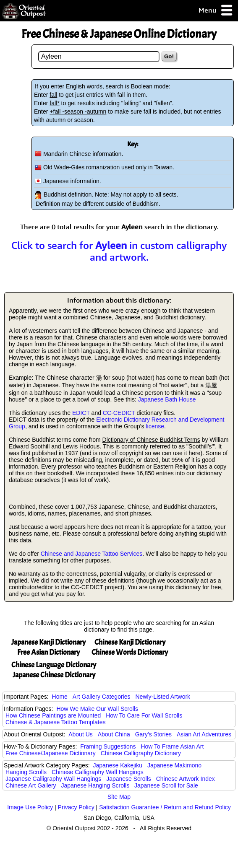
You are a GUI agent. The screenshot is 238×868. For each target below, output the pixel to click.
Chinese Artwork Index (186, 779)
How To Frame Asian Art (172, 746)
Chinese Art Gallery (31, 785)
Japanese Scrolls (129, 779)
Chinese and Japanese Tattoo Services (92, 554)
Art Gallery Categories (102, 697)
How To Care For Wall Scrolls (144, 715)
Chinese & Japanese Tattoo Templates (55, 722)
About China (114, 734)
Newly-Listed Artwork (163, 697)
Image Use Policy (30, 807)
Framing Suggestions (108, 746)
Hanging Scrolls (26, 772)
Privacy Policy (76, 807)
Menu (216, 11)
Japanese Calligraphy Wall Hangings (53, 779)
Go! (169, 56)
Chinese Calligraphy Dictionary (141, 753)
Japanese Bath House (167, 399)
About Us (81, 734)
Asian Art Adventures (204, 734)
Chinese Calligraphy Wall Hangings (98, 772)
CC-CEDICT (119, 413)
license (155, 426)
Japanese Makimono (174, 765)
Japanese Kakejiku (118, 765)
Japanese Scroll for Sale (166, 785)
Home (60, 697)
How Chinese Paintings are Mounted (53, 715)
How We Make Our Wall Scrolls (97, 709)
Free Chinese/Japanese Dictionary (51, 753)
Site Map (119, 797)
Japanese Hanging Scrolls (95, 785)
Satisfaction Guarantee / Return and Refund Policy (165, 807)
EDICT (81, 413)
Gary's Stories (153, 734)
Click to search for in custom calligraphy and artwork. (119, 251)
